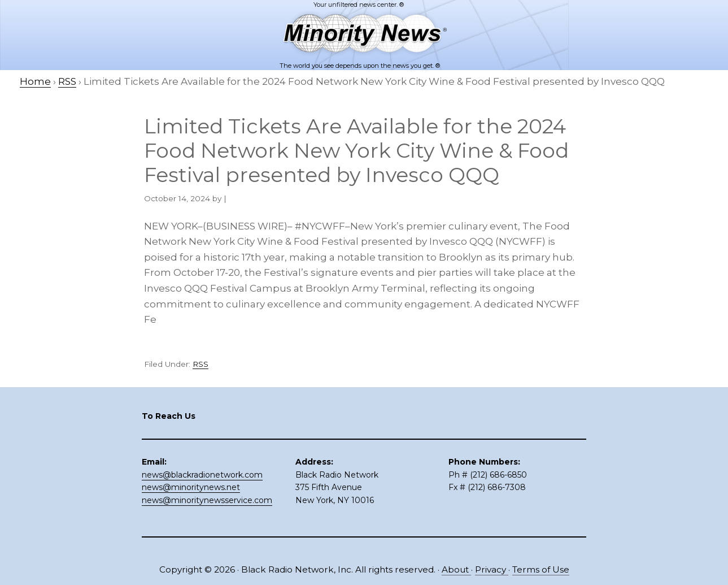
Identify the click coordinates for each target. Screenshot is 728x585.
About (456, 569)
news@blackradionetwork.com (202, 475)
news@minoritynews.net (191, 487)
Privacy (492, 569)
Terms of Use (541, 569)
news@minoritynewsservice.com (207, 500)
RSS (200, 364)
